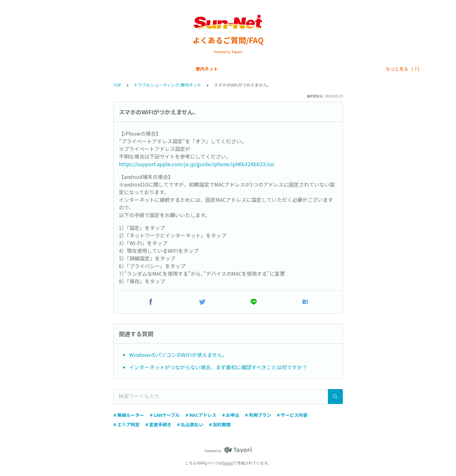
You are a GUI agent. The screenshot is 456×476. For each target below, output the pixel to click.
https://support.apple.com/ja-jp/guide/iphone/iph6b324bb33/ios (197, 164)
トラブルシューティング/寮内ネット (251, 69)
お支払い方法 (153, 69)
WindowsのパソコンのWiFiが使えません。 (178, 355)
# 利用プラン (258, 415)
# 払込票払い (190, 424)
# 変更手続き (158, 424)
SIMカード (120, 69)
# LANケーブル (165, 415)
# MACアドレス (201, 415)
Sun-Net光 (89, 69)
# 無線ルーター (129, 415)
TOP (117, 85)
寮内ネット (57, 69)
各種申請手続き (191, 69)
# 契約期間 (220, 424)
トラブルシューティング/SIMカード (332, 69)
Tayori (228, 463)
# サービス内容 (292, 415)
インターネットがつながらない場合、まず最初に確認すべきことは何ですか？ (218, 367)
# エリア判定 (127, 424)
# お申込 (231, 415)
